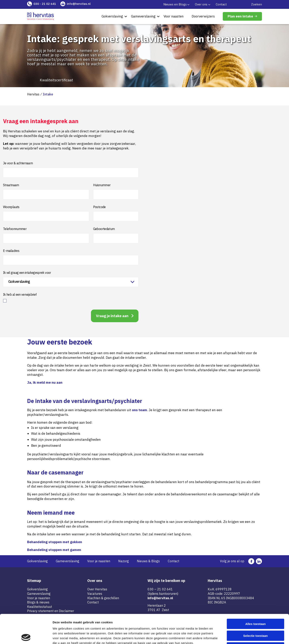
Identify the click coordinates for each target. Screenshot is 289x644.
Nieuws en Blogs (175, 4)
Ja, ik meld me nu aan (45, 382)
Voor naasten (174, 16)
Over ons (201, 4)
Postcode (99, 207)
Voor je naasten (99, 561)
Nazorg (124, 561)
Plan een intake (240, 16)
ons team (139, 410)
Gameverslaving (143, 16)
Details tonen (217, 636)
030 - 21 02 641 (45, 4)
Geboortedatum (104, 229)
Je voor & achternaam (18, 163)
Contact (221, 4)
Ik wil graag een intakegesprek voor (27, 273)
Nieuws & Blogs (148, 561)
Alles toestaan (255, 595)
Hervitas (33, 94)
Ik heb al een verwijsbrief (20, 294)
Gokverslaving (112, 16)
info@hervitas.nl (79, 4)
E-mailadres (11, 251)
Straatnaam (11, 185)
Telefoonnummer (15, 229)
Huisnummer (102, 185)
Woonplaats (11, 207)
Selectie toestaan (256, 607)
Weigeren (255, 618)
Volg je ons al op (232, 561)
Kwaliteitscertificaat (56, 80)
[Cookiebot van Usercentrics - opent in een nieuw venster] (26, 636)
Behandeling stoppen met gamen (54, 550)
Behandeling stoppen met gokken (55, 542)
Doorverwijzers (203, 16)
